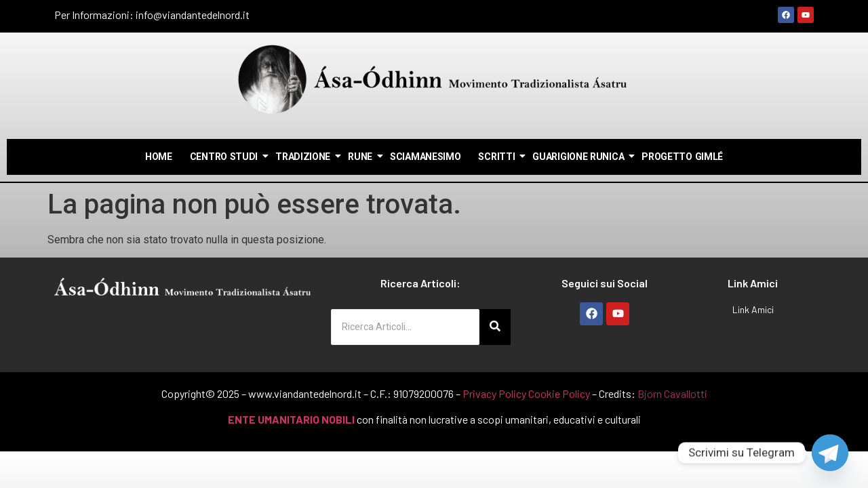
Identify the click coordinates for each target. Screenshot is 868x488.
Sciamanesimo (425, 157)
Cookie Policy (559, 393)
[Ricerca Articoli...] (405, 327)
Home (159, 157)
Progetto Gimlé (682, 157)
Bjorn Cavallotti (672, 393)
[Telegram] (830, 453)
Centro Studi (224, 157)
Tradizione (303, 157)
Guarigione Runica (579, 157)
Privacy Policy (494, 393)
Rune (361, 157)
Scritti (497, 157)
